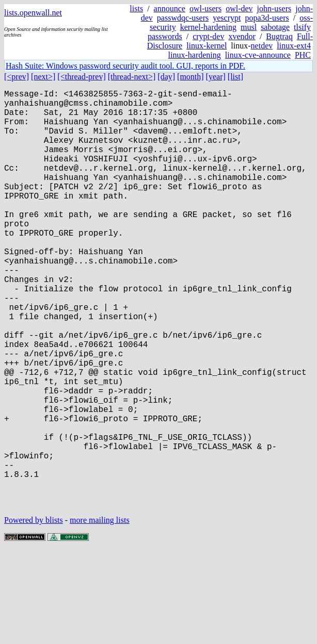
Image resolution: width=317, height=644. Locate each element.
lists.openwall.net (33, 13)
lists (136, 9)
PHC (303, 55)
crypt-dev (208, 36)
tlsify (302, 27)
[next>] (43, 77)
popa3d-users (267, 18)
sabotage (275, 27)
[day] (166, 77)
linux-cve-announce (258, 55)
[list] (235, 77)
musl (249, 27)
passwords (165, 36)
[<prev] (17, 77)
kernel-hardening (208, 27)
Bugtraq (279, 36)
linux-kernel (207, 46)
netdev (262, 46)
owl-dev (239, 9)
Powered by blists (34, 613)
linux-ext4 (294, 46)
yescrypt (227, 18)
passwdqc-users (183, 18)
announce (170, 9)
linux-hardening (195, 55)
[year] (216, 77)
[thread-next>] (132, 77)
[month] (191, 77)
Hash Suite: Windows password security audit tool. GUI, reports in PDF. (125, 66)
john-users (274, 9)
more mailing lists (100, 613)
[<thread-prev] (81, 77)
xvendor (242, 36)
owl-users (205, 9)
